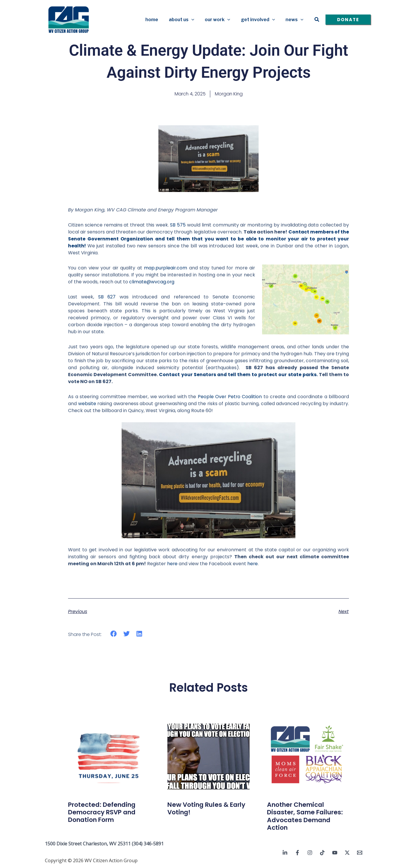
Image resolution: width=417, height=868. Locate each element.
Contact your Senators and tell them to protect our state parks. (238, 375)
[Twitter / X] (347, 853)
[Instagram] (310, 853)
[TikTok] (322, 853)
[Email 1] (360, 853)
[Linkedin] (285, 853)
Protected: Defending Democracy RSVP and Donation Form (104, 812)
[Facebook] (297, 853)
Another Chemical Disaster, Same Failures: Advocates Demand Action (307, 816)
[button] (196, 20)
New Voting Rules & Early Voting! (208, 808)
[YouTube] (335, 853)
